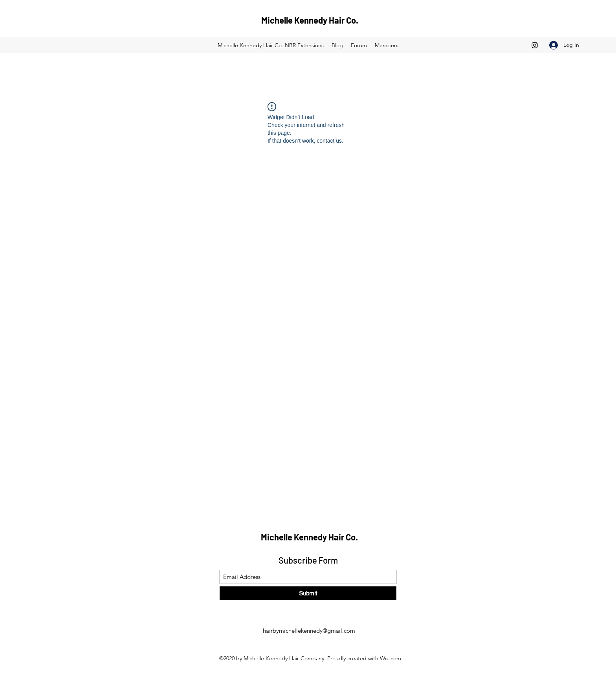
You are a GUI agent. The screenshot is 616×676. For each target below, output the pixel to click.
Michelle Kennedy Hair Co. (310, 20)
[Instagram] (535, 45)
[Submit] (308, 593)
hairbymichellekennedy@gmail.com (309, 631)
